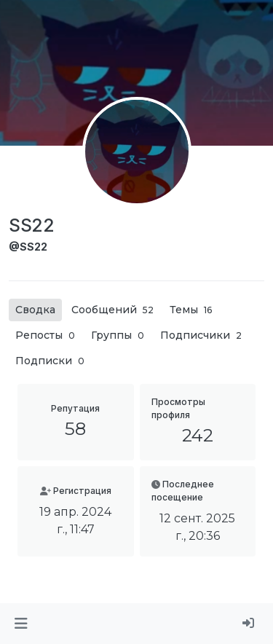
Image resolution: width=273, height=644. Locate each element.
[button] (21, 624)
